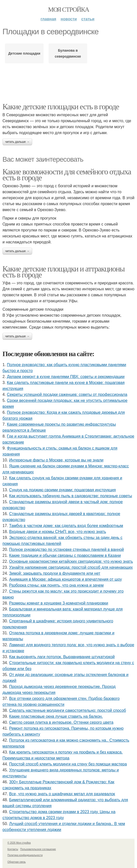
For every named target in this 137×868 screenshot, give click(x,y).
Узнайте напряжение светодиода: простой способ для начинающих (71, 567)
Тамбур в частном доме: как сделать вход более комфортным (66, 526)
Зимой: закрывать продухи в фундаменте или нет (55, 573)
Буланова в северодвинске (68, 53)
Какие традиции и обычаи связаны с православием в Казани (65, 555)
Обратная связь (17, 862)
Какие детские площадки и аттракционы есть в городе (64, 272)
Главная (48, 19)
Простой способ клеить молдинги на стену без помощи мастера (68, 764)
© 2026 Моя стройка (19, 843)
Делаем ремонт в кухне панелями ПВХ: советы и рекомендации (66, 377)
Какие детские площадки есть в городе (61, 107)
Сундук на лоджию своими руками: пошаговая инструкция (63, 490)
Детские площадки (24, 53)
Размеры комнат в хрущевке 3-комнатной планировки (59, 603)
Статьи (88, 19)
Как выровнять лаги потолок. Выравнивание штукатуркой (62, 657)
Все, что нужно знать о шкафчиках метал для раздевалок (62, 794)
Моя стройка (68, 10)
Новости (69, 19)
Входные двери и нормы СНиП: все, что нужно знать (58, 532)
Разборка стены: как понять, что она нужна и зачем (56, 585)
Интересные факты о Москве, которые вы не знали (56, 460)
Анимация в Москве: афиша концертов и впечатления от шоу (66, 579)
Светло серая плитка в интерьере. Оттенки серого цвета (61, 722)
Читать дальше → (17, 142)
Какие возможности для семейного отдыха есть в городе (67, 175)
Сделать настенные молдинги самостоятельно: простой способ (68, 710)
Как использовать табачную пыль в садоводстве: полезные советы (71, 496)
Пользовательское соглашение (38, 849)
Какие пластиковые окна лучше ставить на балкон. (56, 716)
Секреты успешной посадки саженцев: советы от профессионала (67, 395)
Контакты (13, 849)
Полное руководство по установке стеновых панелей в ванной (67, 549)
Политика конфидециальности (25, 855)
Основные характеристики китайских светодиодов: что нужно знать (71, 561)
